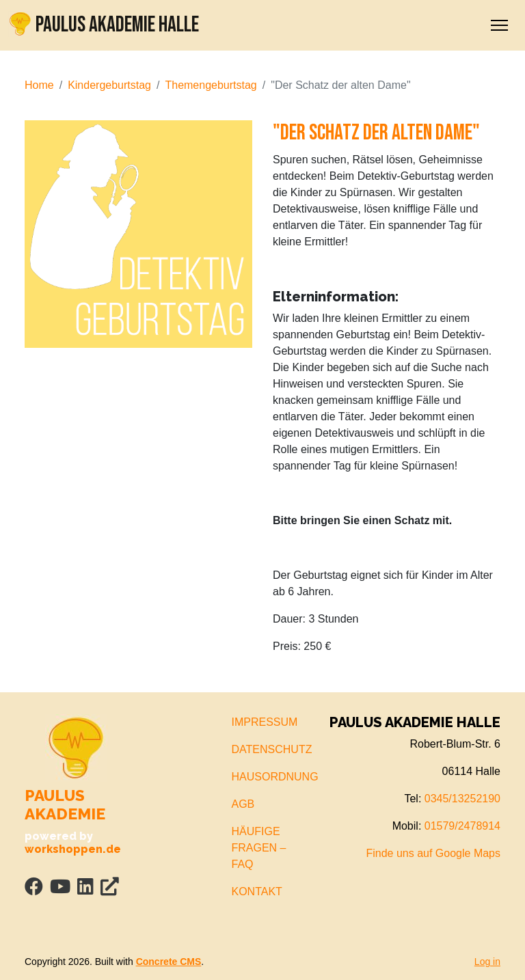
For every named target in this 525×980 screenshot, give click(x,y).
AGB (243, 804)
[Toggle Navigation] (499, 25)
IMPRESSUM (265, 722)
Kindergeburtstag (109, 85)
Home (39, 85)
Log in (487, 962)
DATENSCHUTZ (272, 749)
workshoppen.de (73, 849)
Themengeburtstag (211, 85)
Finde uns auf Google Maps (433, 853)
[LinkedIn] (85, 889)
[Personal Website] (110, 889)
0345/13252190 (462, 799)
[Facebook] (34, 889)
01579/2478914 (462, 826)
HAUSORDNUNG (275, 777)
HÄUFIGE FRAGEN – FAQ (259, 848)
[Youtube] (60, 889)
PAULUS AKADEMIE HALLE (104, 25)
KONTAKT (257, 891)
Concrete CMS (169, 962)
